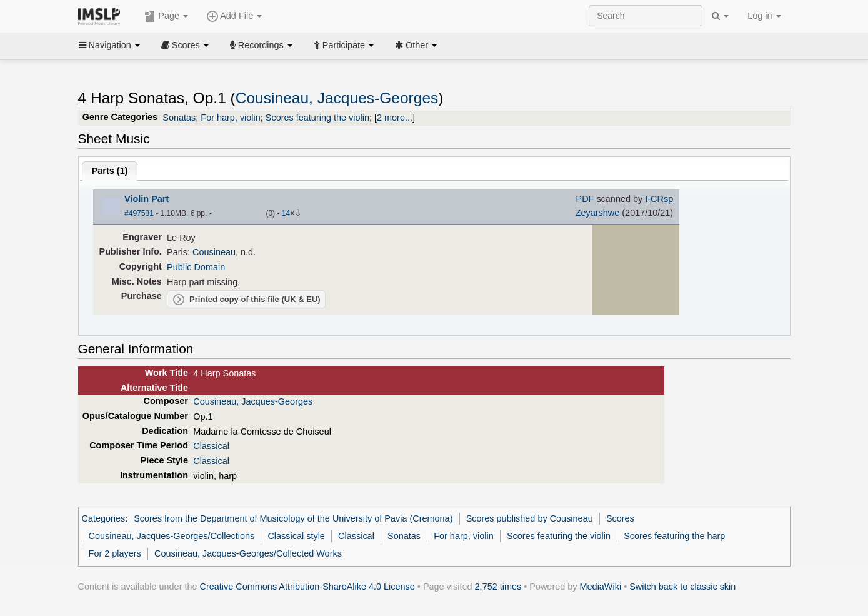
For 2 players (115, 553)
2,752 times (498, 587)
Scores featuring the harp (674, 536)
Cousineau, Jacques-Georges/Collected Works (248, 553)
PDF (585, 199)
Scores (185, 45)
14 (286, 213)
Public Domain (196, 267)
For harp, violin (231, 118)
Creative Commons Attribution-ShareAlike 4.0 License (307, 587)
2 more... (395, 118)
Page (166, 16)
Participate (344, 45)
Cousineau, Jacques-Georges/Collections (172, 536)
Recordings (261, 45)
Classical (211, 446)
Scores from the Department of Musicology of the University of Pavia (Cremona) (293, 518)
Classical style (296, 536)
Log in (764, 16)
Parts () (110, 171)
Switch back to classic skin (682, 587)
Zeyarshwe (598, 213)
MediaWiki (601, 587)
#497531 (139, 213)
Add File (234, 16)
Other (416, 45)
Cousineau (214, 252)
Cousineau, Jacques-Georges (337, 98)
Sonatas (179, 118)
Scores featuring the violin (317, 118)
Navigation (109, 45)
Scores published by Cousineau (530, 518)
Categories (104, 518)
